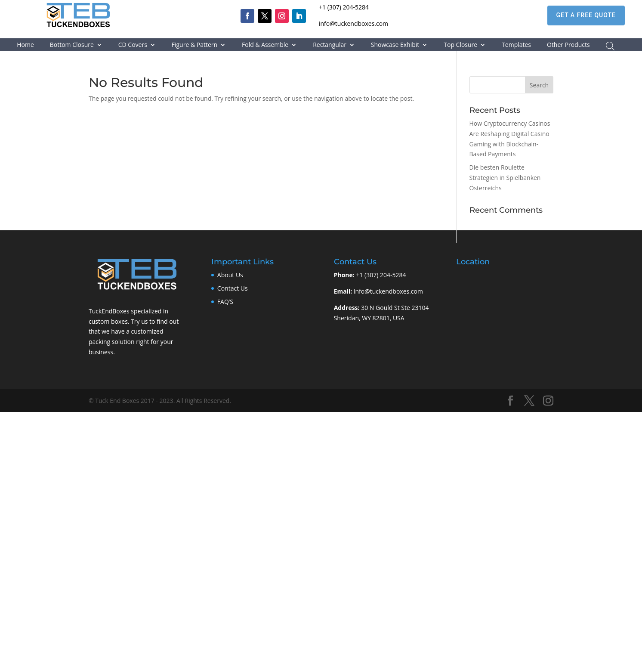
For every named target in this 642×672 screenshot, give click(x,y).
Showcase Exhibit (395, 45)
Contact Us (233, 288)
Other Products (568, 45)
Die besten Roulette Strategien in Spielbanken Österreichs (505, 178)
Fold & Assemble (265, 45)
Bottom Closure (72, 45)
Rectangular (330, 45)
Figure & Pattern (194, 45)
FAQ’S (225, 302)
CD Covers (133, 45)
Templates (516, 45)
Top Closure (460, 45)
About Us (230, 275)
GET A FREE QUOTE (586, 15)
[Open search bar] (610, 46)
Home (25, 45)
